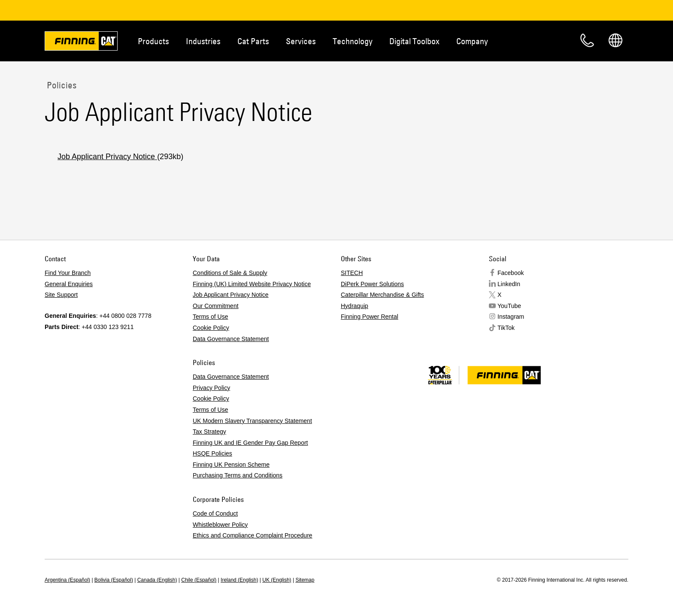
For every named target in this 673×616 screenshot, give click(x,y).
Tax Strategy (209, 432)
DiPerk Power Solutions (372, 284)
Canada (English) (157, 580)
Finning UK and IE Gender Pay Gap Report (250, 443)
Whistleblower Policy (220, 525)
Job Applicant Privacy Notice (107, 157)
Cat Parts (253, 41)
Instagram (511, 317)
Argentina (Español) (67, 580)
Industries (203, 41)
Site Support (61, 295)
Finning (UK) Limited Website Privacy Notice (252, 284)
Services (301, 41)
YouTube (509, 306)
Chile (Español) (199, 580)
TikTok (506, 328)
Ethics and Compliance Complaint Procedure (253, 535)
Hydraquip (355, 306)
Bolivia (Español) (114, 580)
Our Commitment (216, 306)
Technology (353, 41)
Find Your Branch (68, 273)
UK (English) (277, 580)
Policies (61, 85)
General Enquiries (69, 284)
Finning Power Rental (370, 317)
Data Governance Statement (231, 339)
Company (472, 41)
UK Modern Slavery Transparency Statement (252, 421)
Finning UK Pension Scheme (231, 465)
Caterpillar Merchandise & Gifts (382, 295)
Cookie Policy (211, 328)
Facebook (511, 273)
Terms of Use (210, 317)
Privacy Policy (211, 388)
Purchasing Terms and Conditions (238, 475)
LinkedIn (509, 284)
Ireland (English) (239, 580)
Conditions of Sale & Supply (230, 273)
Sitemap (305, 580)
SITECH (352, 273)
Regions (615, 40)
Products (153, 41)
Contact (587, 40)
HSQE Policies (212, 453)
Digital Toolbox (414, 41)
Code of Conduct (215, 513)
